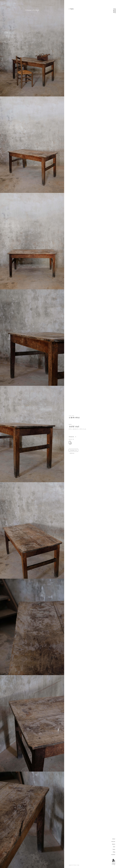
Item (114, 847)
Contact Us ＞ (74, 450)
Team (114, 849)
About (114, 839)
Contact (113, 855)
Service (113, 842)
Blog (114, 852)
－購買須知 (72, 453)
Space (114, 844)
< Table (71, 9)
